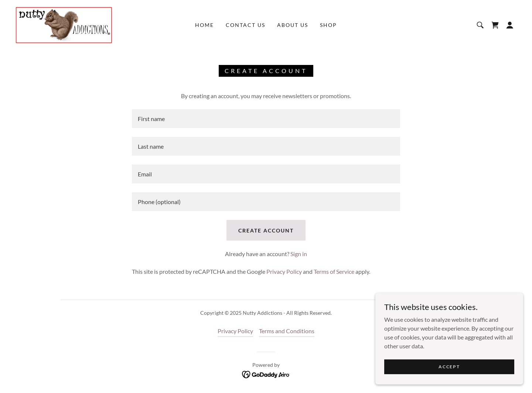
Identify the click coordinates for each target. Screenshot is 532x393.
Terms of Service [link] (334, 271)
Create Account (266, 230)
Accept (449, 367)
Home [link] (204, 25)
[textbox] (266, 119)
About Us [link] (293, 25)
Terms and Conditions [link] (287, 331)
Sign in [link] (299, 254)
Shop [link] (328, 25)
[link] (64, 24)
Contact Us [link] (245, 25)
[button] (510, 25)
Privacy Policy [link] (284, 271)
